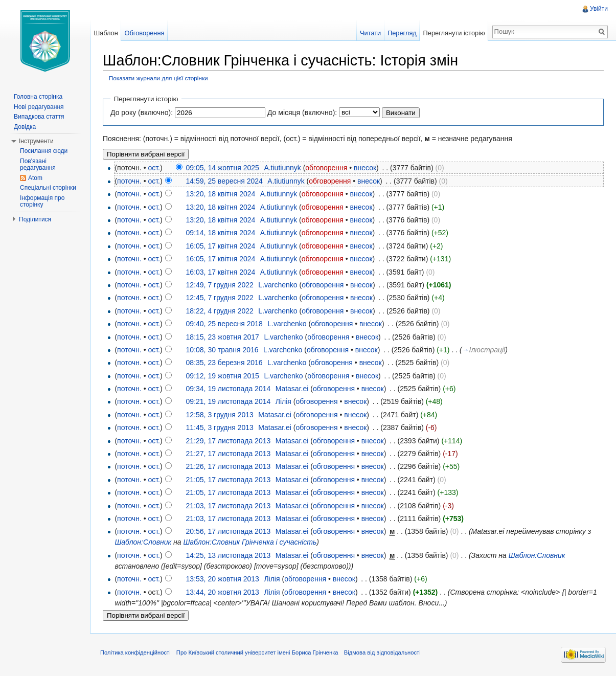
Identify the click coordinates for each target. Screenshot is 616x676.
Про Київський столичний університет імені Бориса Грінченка (257, 652)
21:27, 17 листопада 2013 (229, 454)
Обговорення (145, 33)
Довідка (25, 127)
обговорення (326, 168)
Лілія (283, 401)
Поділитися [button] (35, 219)
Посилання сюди (44, 151)
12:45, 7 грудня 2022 (220, 298)
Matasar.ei (292, 389)
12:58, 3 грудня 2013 (220, 415)
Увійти (599, 9)
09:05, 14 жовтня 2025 (223, 168)
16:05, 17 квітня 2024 (221, 246)
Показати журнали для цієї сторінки (158, 78)
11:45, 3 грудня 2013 (220, 427)
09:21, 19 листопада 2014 (229, 401)
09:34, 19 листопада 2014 (229, 389)
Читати (370, 33)
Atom (35, 178)
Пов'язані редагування (38, 165)
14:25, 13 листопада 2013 (229, 555)
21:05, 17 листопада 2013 (229, 480)
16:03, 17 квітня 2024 (221, 272)
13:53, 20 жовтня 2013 (223, 579)
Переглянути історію (454, 33)
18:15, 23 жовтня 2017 (223, 337)
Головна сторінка (38, 97)
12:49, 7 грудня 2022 (220, 285)
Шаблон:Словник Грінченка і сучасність (250, 542)
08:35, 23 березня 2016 (224, 363)
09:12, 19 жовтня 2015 (223, 376)
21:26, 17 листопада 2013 (229, 466)
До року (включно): (142, 112)
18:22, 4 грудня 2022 (220, 311)
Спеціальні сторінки (48, 188)
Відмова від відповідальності (382, 652)
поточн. (129, 181)
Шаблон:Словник (143, 542)
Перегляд (402, 33)
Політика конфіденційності (135, 652)
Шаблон (106, 33)
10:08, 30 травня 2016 (222, 350)
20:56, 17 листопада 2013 (229, 531)
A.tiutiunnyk (282, 168)
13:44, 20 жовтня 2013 (223, 592)
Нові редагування (39, 107)
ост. (154, 168)
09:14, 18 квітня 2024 (221, 233)
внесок (365, 168)
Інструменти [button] (36, 141)
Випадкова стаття (39, 117)
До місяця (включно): (302, 112)
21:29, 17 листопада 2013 (229, 441)
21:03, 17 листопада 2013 (229, 506)
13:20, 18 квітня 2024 (221, 194)
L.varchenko (278, 285)
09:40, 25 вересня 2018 (224, 324)
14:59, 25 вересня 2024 (224, 181)
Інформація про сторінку (42, 201)
